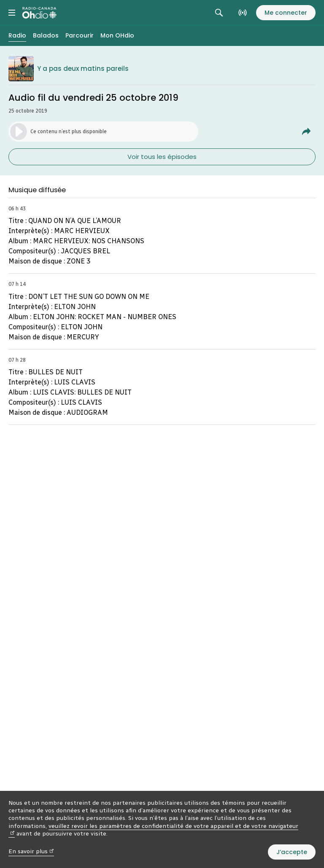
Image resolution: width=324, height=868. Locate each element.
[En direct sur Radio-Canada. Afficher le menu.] (243, 13)
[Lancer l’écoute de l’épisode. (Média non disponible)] (103, 132)
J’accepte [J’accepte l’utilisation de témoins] (292, 852)
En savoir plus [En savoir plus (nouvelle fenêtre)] (31, 851)
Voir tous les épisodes (162, 157)
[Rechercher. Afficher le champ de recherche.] (219, 13)
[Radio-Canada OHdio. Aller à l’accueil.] (39, 13)
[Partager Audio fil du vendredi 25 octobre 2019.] (306, 132)
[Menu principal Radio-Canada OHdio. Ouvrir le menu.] (12, 13)
